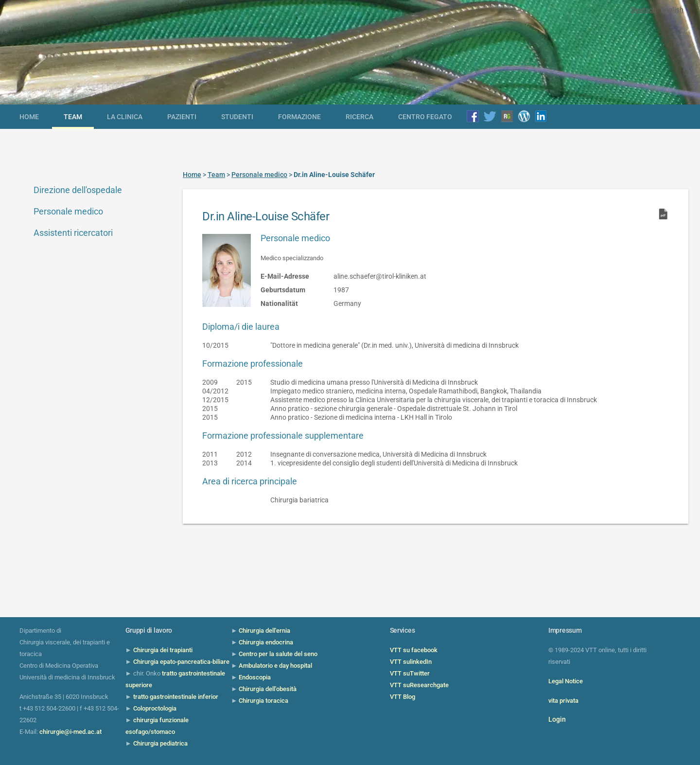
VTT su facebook (414, 650)
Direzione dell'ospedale (78, 190)
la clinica (125, 117)
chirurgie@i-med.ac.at (70, 732)
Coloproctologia (155, 708)
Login (557, 719)
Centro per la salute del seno (278, 654)
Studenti (237, 117)
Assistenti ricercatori (73, 233)
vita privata (563, 701)
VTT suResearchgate (419, 685)
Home (29, 117)
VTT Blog (402, 697)
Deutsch (644, 10)
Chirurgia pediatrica (160, 743)
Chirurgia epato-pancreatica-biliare (181, 662)
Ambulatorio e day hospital (275, 666)
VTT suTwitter (410, 673)
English (672, 10)
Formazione (299, 117)
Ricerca (359, 117)
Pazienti (182, 117)
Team (73, 117)
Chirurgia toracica (263, 701)
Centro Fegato (425, 117)
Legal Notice (566, 681)
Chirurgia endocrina (266, 642)
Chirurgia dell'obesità (268, 689)
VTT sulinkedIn (411, 662)
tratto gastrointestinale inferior (176, 697)
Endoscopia (255, 677)
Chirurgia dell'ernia (264, 631)
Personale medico (68, 211)
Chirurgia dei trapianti (163, 650)
